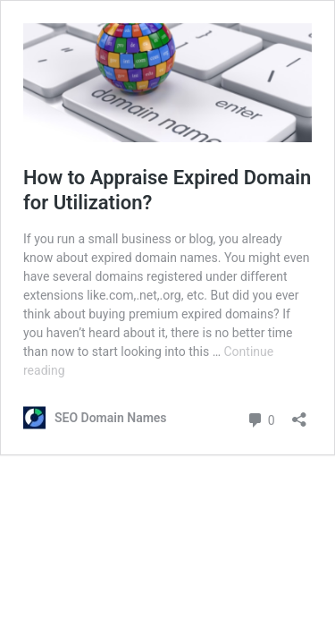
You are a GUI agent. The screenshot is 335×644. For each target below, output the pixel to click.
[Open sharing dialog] (299, 414)
